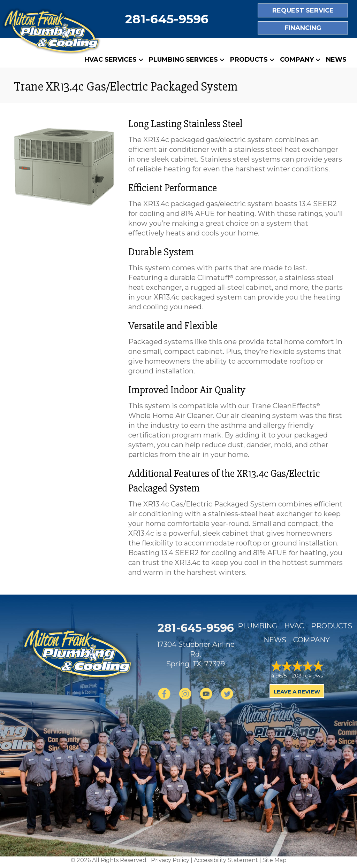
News (336, 60)
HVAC (294, 626)
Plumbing (257, 626)
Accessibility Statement (226, 860)
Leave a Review (297, 692)
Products (249, 60)
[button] (141, 60)
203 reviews (307, 676)
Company (297, 60)
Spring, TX (184, 664)
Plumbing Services (183, 60)
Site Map (275, 860)
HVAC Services (111, 60)
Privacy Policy (170, 860)
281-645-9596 (167, 19)
